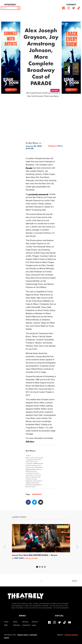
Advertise (17, 625)
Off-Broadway (63, 527)
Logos (34, 625)
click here (30, 441)
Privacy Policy (23, 635)
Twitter (28, 456)
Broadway (55, 90)
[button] (78, 17)
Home (6, 622)
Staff (6, 625)
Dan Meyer (33, 143)
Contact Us (26, 625)
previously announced (38, 194)
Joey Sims (19, 558)
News (60, 146)
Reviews (26, 622)
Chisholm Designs (71, 635)
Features (35, 622)
